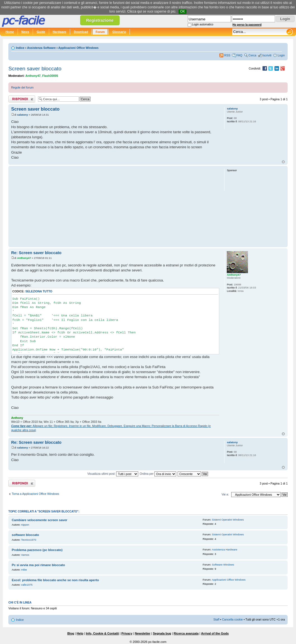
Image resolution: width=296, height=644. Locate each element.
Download (81, 32)
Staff (216, 619)
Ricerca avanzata (186, 633)
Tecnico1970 (29, 540)
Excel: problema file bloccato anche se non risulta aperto (55, 580)
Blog (71, 633)
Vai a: (225, 494)
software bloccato (25, 535)
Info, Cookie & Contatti (102, 633)
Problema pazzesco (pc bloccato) (37, 550)
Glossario (119, 32)
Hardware (60, 32)
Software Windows (223, 565)
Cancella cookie (232, 619)
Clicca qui (135, 11)
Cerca (252, 55)
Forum (100, 32)
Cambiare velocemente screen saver (40, 520)
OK (182, 11)
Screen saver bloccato (35, 69)
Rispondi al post (22, 99)
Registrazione (100, 20)
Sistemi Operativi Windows (228, 520)
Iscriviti (267, 55)
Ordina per (158, 474)
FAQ (239, 55)
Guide (41, 32)
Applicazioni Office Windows (78, 48)
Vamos (25, 555)
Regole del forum (22, 87)
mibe (24, 570)
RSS (227, 55)
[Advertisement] (115, 206)
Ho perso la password (247, 25)
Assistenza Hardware (225, 549)
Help (80, 633)
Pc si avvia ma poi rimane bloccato (38, 565)
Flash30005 (50, 76)
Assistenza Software (41, 48)
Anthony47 (33, 76)
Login (281, 55)
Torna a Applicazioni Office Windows (35, 494)
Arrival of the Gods (215, 633)
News (25, 32)
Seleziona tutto (39, 291)
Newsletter (143, 633)
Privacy (127, 633)
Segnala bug (162, 633)
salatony (22, 115)
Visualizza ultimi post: (113, 474)
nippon (25, 525)
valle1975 (27, 585)
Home (10, 32)
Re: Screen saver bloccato (36, 253)
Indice (20, 48)
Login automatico (203, 24)
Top (283, 162)
